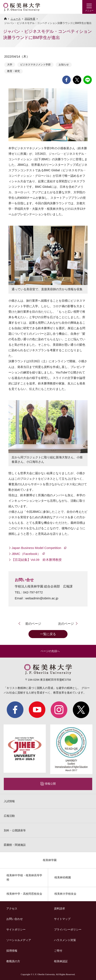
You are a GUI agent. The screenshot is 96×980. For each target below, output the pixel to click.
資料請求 (59, 909)
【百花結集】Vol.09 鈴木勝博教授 (37, 560)
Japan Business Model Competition (37, 548)
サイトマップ (62, 919)
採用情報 (12, 951)
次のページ (66, 624)
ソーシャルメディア (19, 940)
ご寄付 (58, 951)
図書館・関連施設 (15, 845)
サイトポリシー (16, 930)
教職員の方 (13, 961)
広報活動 (9, 816)
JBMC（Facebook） (26, 554)
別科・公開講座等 (15, 830)
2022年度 (30, 19)
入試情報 (9, 801)
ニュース (16, 19)
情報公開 (50, 784)
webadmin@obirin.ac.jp (42, 598)
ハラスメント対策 (65, 940)
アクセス (12, 909)
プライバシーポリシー (68, 930)
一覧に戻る (48, 634)
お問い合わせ (15, 919)
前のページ (33, 624)
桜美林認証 (61, 961)
